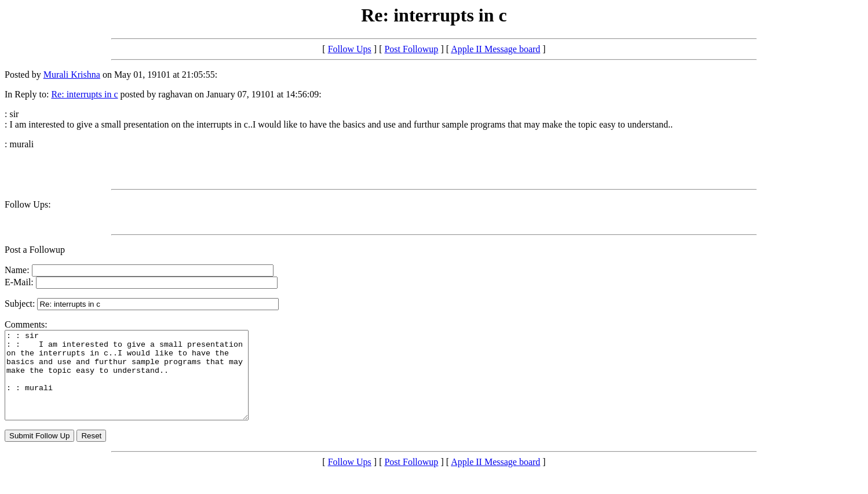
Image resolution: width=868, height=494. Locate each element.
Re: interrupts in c (84, 94)
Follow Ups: (28, 204)
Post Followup (411, 49)
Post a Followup (35, 250)
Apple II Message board (495, 49)
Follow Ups (350, 49)
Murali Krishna (72, 75)
